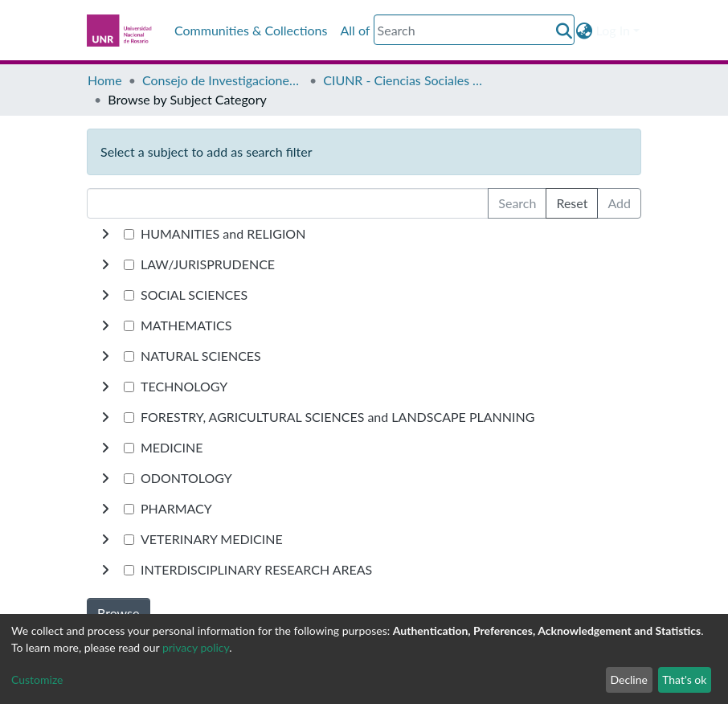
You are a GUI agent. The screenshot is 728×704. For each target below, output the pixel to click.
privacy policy (196, 647)
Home (105, 80)
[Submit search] (564, 31)
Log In (613, 30)
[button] (585, 31)
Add (619, 203)
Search (517, 203)
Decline (629, 679)
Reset (572, 203)
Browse (119, 613)
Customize (37, 679)
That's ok (684, 679)
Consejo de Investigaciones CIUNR (223, 80)
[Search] (474, 30)
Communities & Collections (251, 30)
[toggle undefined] (105, 234)
